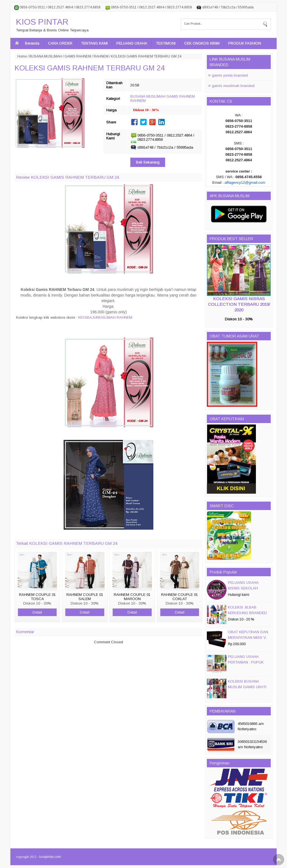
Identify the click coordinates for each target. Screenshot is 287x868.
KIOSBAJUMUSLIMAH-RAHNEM (105, 317)
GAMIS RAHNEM (78, 56)
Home (22, 56)
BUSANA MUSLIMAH (46, 56)
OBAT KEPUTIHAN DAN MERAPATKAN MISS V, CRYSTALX (248, 638)
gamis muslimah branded (233, 86)
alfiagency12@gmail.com (245, 182)
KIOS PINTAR (42, 22)
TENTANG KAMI (94, 43)
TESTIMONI (166, 43)
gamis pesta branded (230, 75)
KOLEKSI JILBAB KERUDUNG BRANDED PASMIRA (247, 613)
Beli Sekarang (148, 162)
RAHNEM (101, 56)
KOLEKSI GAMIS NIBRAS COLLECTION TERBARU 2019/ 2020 (239, 304)
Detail (37, 612)
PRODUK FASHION (245, 43)
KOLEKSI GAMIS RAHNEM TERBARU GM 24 (90, 68)
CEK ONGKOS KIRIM (202, 43)
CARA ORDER (60, 43)
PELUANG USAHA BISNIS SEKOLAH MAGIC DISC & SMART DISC (248, 591)
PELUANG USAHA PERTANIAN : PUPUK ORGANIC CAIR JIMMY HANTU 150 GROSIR (248, 665)
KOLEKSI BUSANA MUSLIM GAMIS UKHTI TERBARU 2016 (247, 687)
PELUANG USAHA (132, 43)
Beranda (32, 43)
